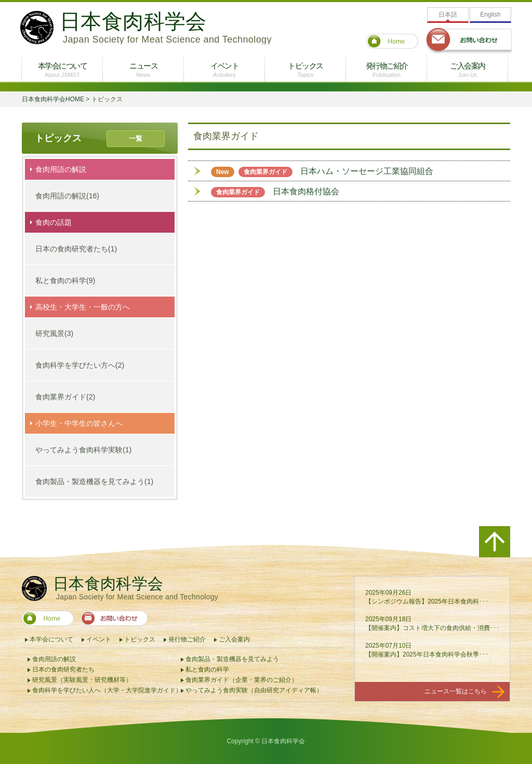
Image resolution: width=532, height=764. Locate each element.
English (490, 15)
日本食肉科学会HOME (53, 99)
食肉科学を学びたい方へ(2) (80, 365)
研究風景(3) (54, 333)
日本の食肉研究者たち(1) (76, 249)
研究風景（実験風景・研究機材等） (82, 680)
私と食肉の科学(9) (65, 280)
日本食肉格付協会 (275, 191)
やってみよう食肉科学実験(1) (83, 450)
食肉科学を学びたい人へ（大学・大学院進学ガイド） (107, 690)
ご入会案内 (468, 70)
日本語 (448, 15)
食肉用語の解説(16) (67, 196)
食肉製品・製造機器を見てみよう (232, 659)
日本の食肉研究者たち (63, 669)
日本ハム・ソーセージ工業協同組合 (322, 171)
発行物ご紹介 (387, 70)
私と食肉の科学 (207, 669)
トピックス (305, 70)
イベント (224, 70)
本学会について (62, 70)
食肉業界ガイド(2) (65, 397)
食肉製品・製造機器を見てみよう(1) (94, 481)
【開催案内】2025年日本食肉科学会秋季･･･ (427, 654)
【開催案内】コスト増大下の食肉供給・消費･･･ (432, 628)
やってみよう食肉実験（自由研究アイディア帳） (254, 690)
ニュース (143, 70)
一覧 (136, 138)
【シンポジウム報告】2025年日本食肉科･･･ (427, 601)
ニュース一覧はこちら (464, 692)
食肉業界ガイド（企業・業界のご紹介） (242, 680)
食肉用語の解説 (54, 659)
